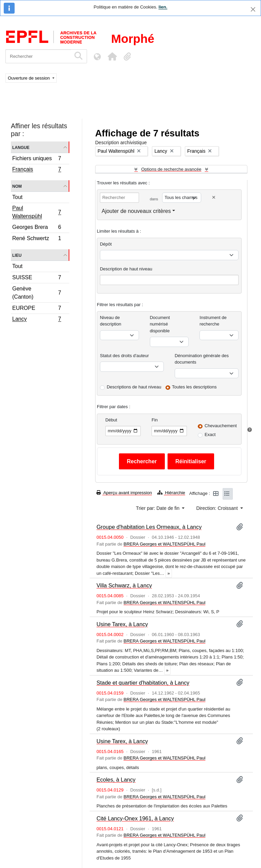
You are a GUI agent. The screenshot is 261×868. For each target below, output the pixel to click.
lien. (163, 7)
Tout (17, 197)
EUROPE (37, 309)
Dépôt (106, 244)
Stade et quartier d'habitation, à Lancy (143, 683)
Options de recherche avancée (171, 169)
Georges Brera (37, 228)
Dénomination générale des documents (202, 359)
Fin (155, 420)
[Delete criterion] (214, 197)
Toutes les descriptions (194, 387)
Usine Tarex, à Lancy (122, 624)
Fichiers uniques (37, 159)
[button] (112, 56)
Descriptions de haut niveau (134, 387)
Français (37, 170)
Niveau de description (111, 321)
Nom (17, 186)
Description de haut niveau (126, 269)
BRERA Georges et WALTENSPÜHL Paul (164, 544)
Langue (21, 147)
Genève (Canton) (37, 293)
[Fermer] (253, 9)
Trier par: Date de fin (158, 508)
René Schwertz (37, 239)
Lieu (17, 255)
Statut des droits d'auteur (124, 356)
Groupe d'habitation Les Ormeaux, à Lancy (149, 527)
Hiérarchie (171, 493)
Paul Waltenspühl (37, 212)
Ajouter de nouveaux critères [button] (136, 211)
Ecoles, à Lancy (116, 780)
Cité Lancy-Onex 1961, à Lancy (135, 818)
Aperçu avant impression (124, 493)
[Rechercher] (38, 56)
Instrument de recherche (213, 321)
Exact (210, 435)
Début (111, 420)
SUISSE (37, 278)
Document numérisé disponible (160, 324)
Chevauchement (221, 426)
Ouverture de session (29, 78)
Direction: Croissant (217, 508)
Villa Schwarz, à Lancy (124, 585)
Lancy (37, 320)
